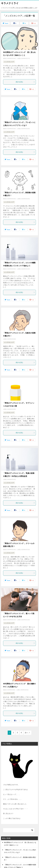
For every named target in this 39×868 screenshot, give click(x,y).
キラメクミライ (10, 3)
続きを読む (25, 82)
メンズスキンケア (9, 62)
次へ (26, 733)
